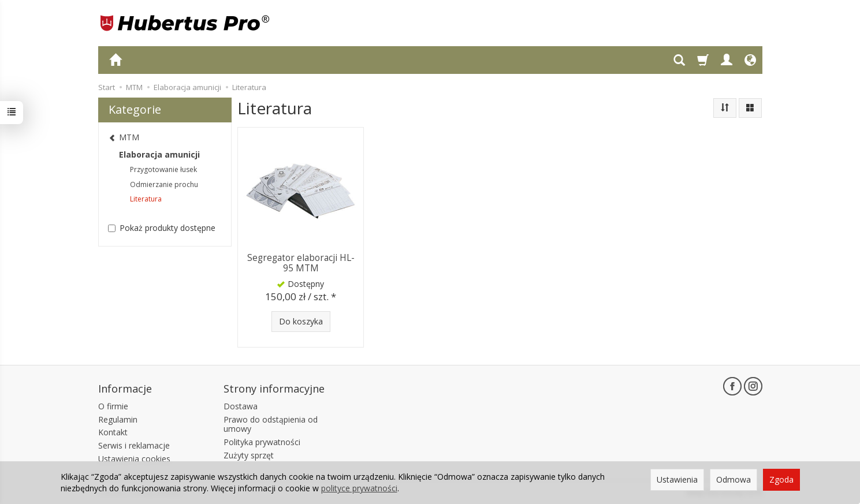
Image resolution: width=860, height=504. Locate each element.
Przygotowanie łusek (163, 169)
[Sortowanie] (725, 108)
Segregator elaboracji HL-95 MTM (301, 263)
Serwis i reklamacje (134, 445)
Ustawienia (677, 479)
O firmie (113, 406)
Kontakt (113, 432)
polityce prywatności (359, 488)
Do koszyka (301, 321)
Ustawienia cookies (134, 459)
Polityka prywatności (262, 442)
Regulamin (118, 419)
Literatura (146, 199)
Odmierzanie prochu (164, 184)
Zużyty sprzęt (249, 455)
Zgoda (781, 479)
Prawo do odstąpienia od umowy (271, 424)
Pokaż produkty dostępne (162, 228)
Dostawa (241, 406)
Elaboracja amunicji (159, 154)
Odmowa (734, 479)
